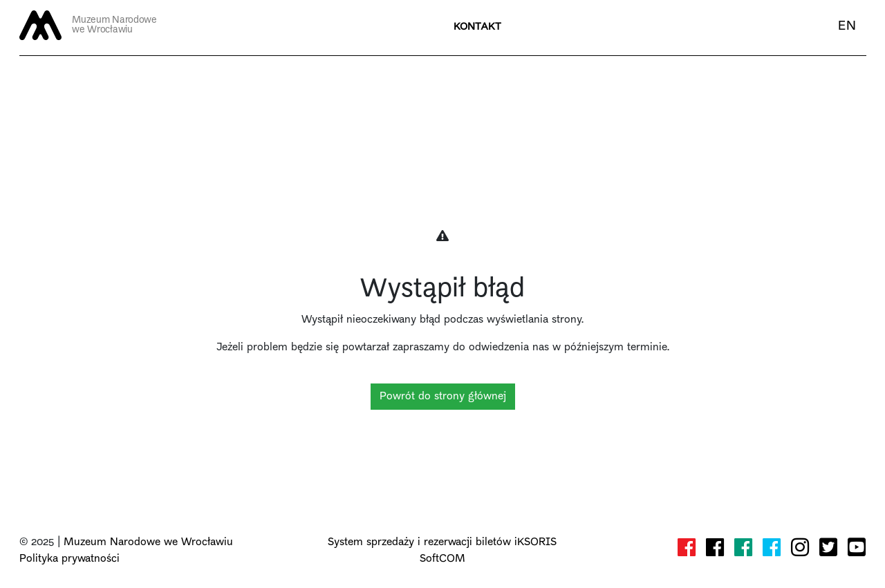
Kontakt (477, 27)
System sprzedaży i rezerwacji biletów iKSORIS (442, 542)
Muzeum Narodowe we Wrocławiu (148, 542)
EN (847, 26)
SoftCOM (442, 559)
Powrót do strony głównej (443, 397)
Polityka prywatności (69, 559)
